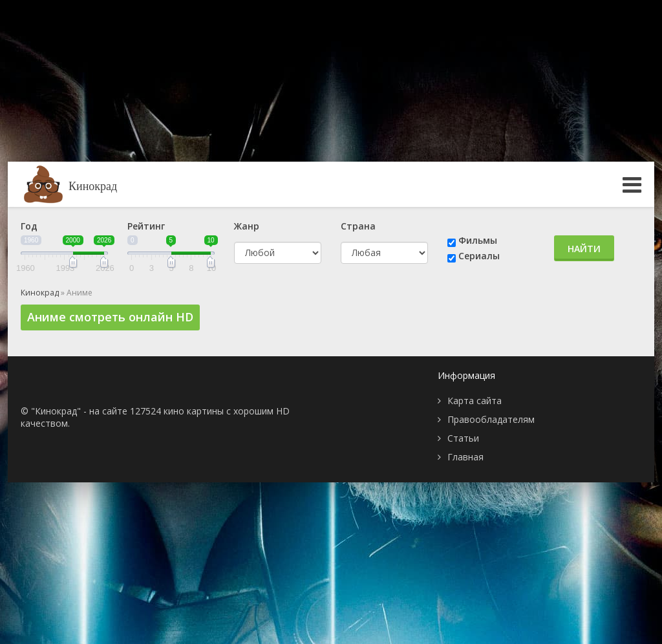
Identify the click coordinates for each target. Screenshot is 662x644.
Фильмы (478, 240)
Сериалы (479, 256)
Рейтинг (146, 226)
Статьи (463, 438)
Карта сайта (475, 401)
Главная (465, 457)
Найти (584, 249)
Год (29, 226)
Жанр (247, 226)
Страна (358, 226)
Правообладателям (491, 419)
